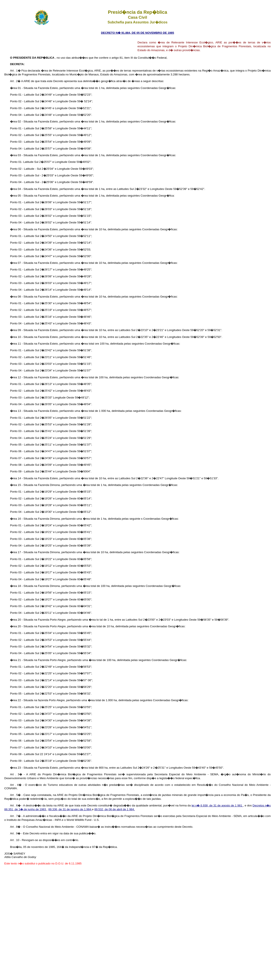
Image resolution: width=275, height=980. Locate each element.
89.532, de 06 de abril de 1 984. (115, 809)
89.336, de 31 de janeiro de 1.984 (70, 809)
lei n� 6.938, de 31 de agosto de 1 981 (217, 805)
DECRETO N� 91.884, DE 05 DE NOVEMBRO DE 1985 (137, 33)
